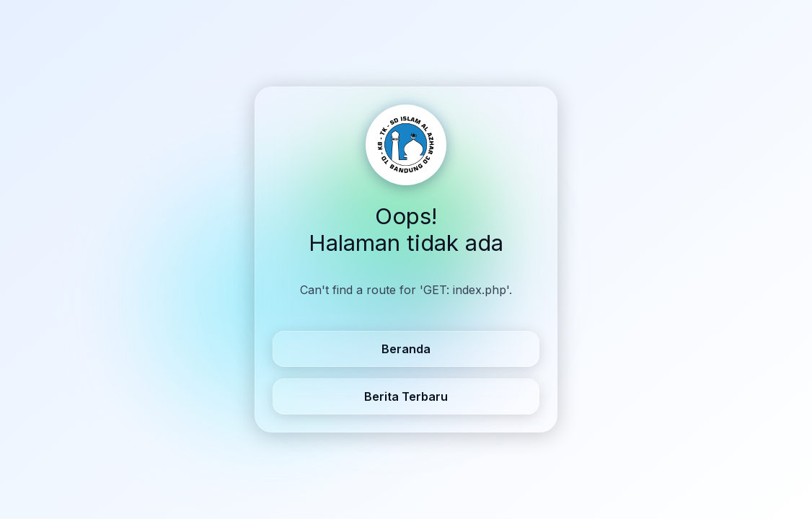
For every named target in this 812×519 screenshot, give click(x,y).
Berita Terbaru (406, 396)
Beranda (406, 349)
